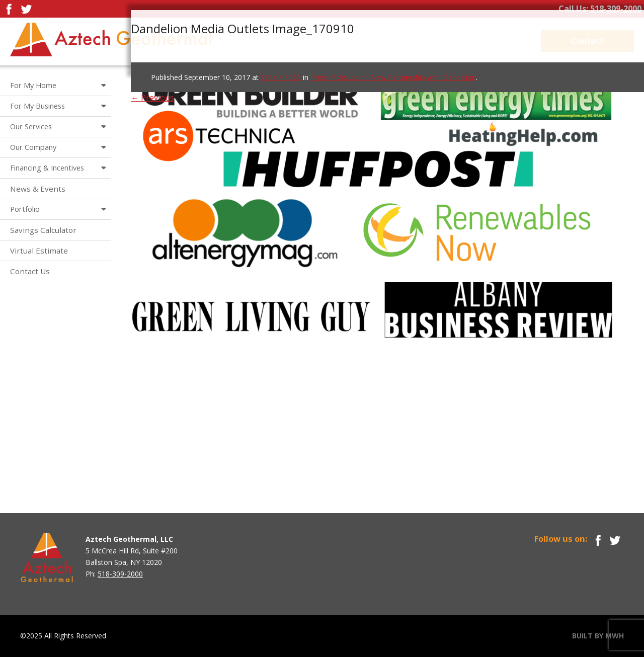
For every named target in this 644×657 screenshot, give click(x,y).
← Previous (152, 98)
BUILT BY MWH (598, 636)
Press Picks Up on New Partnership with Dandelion (393, 77)
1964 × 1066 (281, 77)
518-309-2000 (616, 9)
